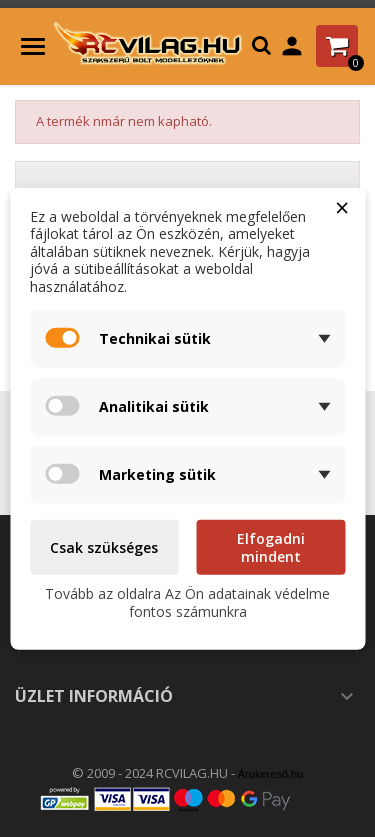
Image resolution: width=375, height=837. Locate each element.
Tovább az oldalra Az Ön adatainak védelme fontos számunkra (187, 602)
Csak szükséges (104, 547)
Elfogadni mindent (271, 547)
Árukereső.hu (270, 774)
